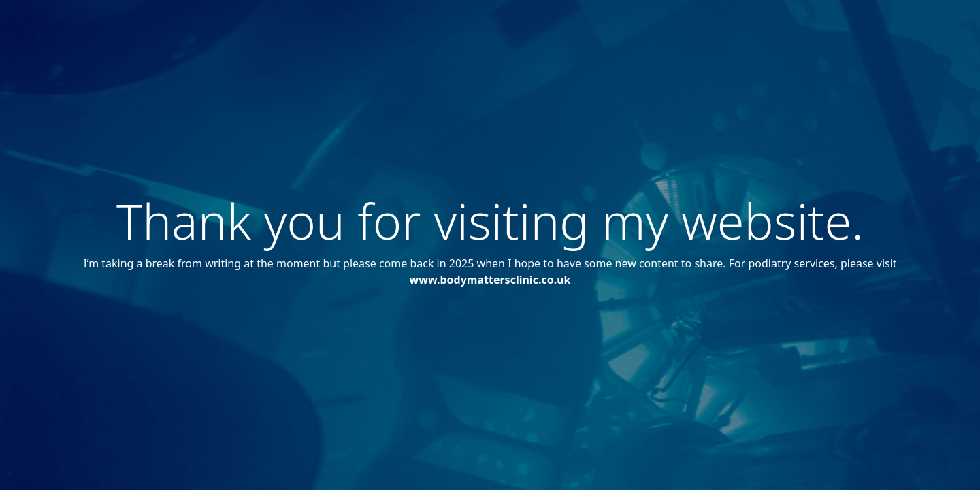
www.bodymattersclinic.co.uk (490, 280)
